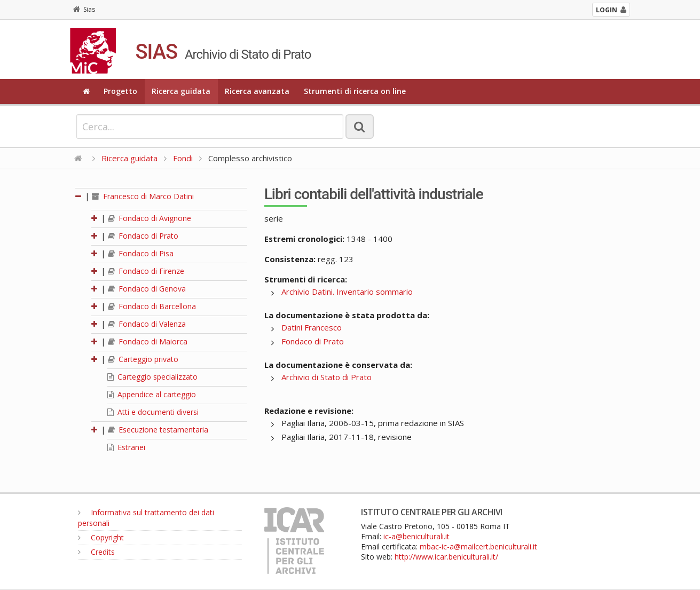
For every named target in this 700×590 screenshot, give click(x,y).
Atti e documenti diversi (153, 412)
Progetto (120, 91)
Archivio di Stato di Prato (327, 377)
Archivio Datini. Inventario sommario (347, 292)
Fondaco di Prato (143, 236)
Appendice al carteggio (152, 394)
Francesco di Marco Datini (143, 196)
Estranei (126, 447)
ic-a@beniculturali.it (416, 536)
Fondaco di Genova (147, 289)
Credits (96, 552)
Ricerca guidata (181, 91)
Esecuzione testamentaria (158, 430)
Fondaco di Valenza (147, 324)
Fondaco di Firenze (146, 271)
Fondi (183, 158)
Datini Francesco (312, 327)
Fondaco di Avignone (150, 218)
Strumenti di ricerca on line (355, 91)
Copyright (101, 537)
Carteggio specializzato (152, 377)
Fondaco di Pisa (141, 253)
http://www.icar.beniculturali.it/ (446, 557)
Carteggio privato (143, 359)
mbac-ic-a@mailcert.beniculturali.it (478, 546)
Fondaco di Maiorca (148, 341)
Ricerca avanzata (257, 91)
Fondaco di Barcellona (152, 306)
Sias (84, 9)
